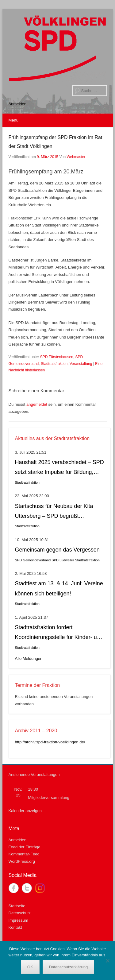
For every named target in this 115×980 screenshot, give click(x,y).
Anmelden (18, 104)
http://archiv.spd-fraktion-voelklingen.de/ (50, 742)
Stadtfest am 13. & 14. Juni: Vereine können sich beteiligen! (59, 588)
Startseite (17, 906)
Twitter (27, 888)
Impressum (18, 920)
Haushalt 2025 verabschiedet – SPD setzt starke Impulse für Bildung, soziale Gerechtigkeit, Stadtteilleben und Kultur (59, 468)
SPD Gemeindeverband (33, 560)
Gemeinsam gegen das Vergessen (57, 550)
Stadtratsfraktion (54, 364)
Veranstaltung (81, 364)
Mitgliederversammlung (49, 798)
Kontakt (15, 927)
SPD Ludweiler (63, 560)
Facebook (14, 888)
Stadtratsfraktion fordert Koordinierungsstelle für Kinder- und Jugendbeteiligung (59, 633)
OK (30, 967)
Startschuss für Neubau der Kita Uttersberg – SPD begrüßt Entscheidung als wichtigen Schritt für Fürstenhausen (57, 512)
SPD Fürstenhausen (57, 357)
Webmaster (76, 157)
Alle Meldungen (29, 658)
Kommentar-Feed (24, 854)
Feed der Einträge (25, 847)
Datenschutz (20, 913)
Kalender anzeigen (25, 811)
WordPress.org (22, 861)
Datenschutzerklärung (68, 967)
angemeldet (37, 404)
